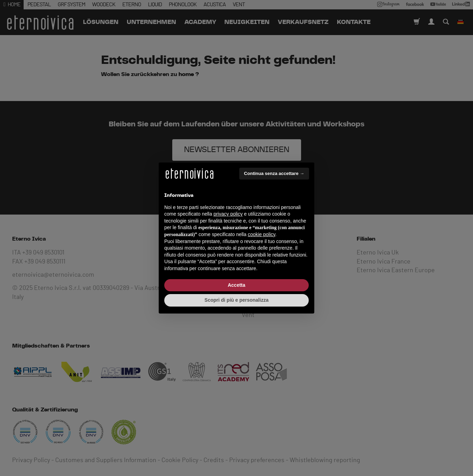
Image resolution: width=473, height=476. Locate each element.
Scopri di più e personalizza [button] (236, 300)
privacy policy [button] (228, 214)
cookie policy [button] (261, 234)
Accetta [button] (237, 285)
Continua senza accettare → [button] (274, 173)
